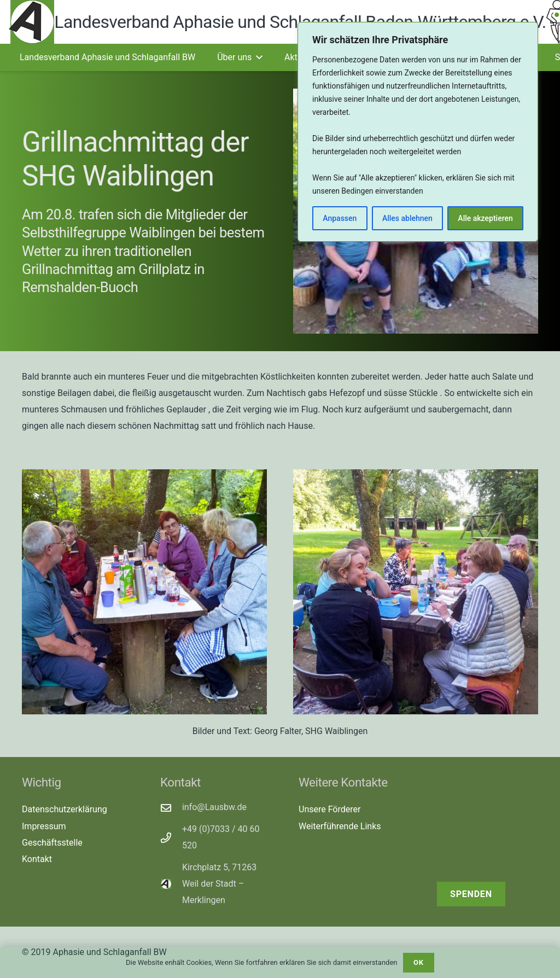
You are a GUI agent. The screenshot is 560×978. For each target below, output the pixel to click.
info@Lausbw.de (214, 807)
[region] (418, 132)
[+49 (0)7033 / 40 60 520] (171, 838)
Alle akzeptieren (485, 218)
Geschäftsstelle (52, 843)
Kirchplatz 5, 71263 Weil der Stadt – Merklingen (219, 884)
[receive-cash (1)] (488, 816)
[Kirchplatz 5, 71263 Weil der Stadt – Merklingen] (171, 884)
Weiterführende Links (340, 826)
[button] (257, 57)
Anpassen (340, 218)
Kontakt (37, 859)
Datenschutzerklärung (65, 809)
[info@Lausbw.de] (171, 808)
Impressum (44, 826)
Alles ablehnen (407, 218)
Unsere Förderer (329, 809)
